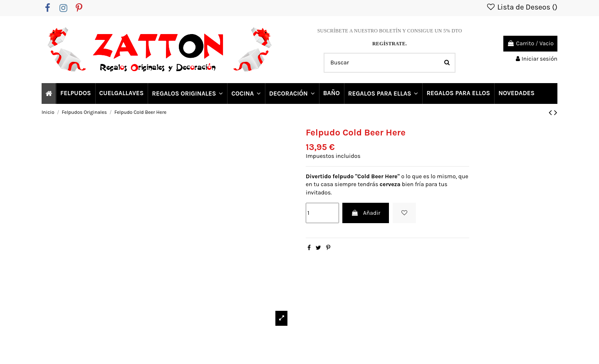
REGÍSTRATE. (390, 44)
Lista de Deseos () (522, 7)
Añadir (366, 213)
